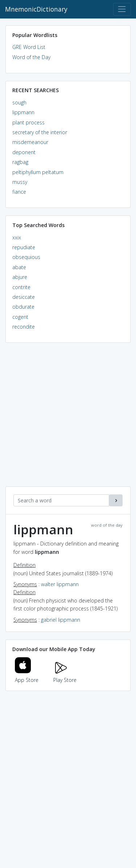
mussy (20, 182)
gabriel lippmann (61, 620)
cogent (20, 317)
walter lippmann (60, 584)
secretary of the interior (40, 132)
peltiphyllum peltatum (38, 172)
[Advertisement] (68, 418)
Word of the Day (31, 57)
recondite (24, 327)
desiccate (24, 297)
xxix (17, 237)
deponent (24, 152)
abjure (20, 277)
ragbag (20, 162)
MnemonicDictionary (36, 9)
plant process (28, 122)
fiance (19, 192)
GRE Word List (29, 47)
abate (19, 267)
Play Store (65, 676)
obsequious (26, 257)
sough (19, 102)
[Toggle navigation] (122, 9)
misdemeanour (30, 142)
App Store (27, 676)
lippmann (23, 112)
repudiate (24, 247)
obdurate (23, 307)
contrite (21, 287)
